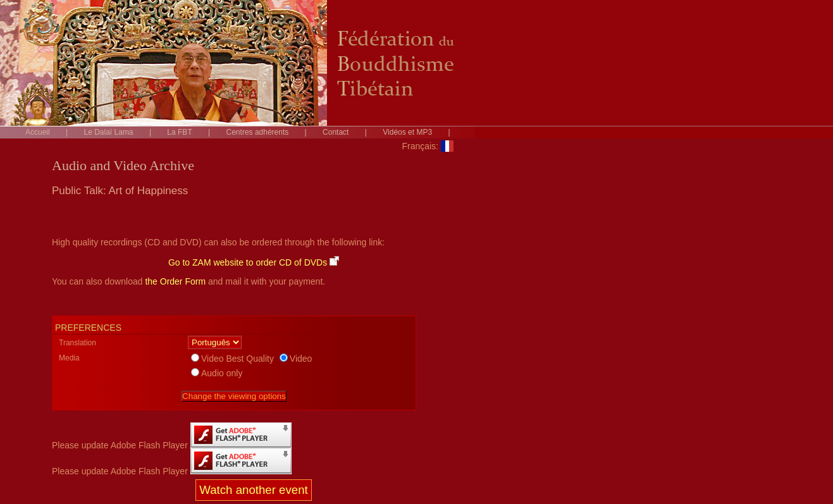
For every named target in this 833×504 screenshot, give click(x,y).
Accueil (38, 132)
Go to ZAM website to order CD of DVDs (254, 262)
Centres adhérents (258, 132)
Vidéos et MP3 (407, 132)
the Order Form (175, 281)
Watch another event (253, 490)
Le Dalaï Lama (109, 132)
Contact (336, 132)
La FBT (179, 132)
